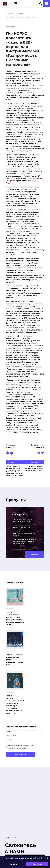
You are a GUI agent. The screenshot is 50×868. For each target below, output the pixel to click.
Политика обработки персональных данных (17, 748)
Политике (22, 860)
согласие (13, 745)
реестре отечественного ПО (23, 550)
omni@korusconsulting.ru (12, 838)
